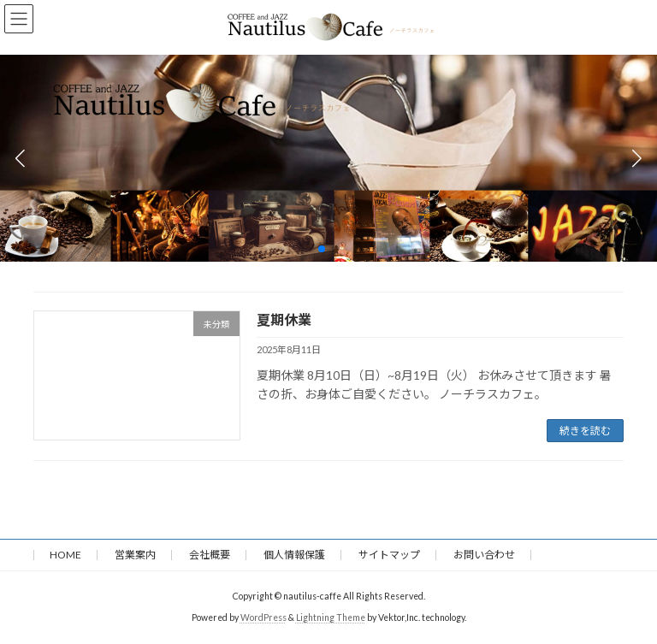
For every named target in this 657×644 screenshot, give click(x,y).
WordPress (263, 617)
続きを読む (585, 431)
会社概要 (210, 555)
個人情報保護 (294, 555)
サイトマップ (389, 555)
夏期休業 (284, 319)
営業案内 (135, 555)
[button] (322, 249)
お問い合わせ (484, 555)
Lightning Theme (331, 617)
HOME (65, 555)
